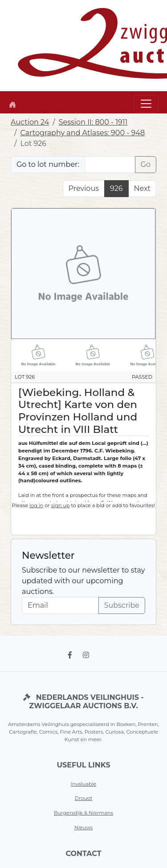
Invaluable (84, 784)
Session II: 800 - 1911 (93, 122)
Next (142, 188)
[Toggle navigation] (146, 104)
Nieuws (84, 828)
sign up (61, 505)
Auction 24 (30, 122)
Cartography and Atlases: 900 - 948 (82, 133)
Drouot (84, 798)
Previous (84, 188)
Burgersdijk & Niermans (83, 813)
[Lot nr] (110, 165)
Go (146, 164)
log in (36, 505)
